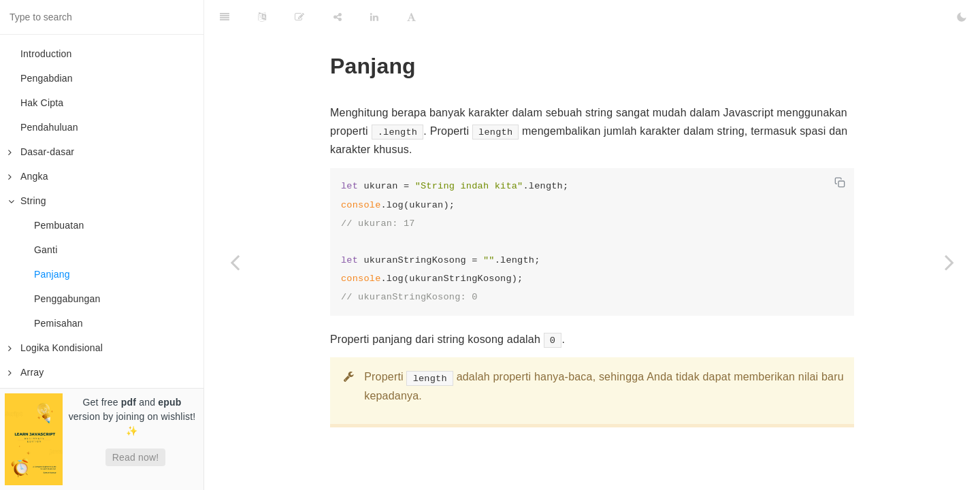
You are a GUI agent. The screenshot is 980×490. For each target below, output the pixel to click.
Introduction (46, 54)
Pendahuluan (49, 127)
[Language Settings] (262, 17)
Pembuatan (59, 225)
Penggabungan (67, 299)
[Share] (338, 17)
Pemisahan (59, 323)
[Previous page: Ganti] (235, 262)
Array (26, 372)
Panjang (52, 274)
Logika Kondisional (55, 348)
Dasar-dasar (41, 152)
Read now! (136, 457)
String (27, 201)
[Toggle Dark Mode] (962, 17)
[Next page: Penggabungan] (949, 262)
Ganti (46, 250)
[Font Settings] (411, 17)
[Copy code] (840, 182)
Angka (28, 176)
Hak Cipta (42, 103)
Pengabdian (47, 78)
